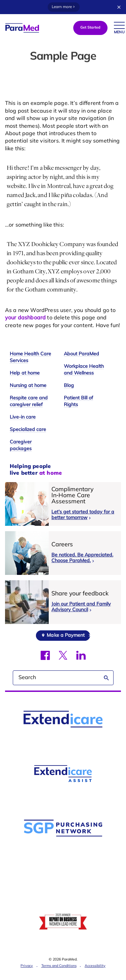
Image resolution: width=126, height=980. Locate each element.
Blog (69, 386)
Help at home (25, 373)
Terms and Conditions (59, 966)
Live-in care (23, 417)
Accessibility (95, 966)
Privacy (27, 966)
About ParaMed (81, 354)
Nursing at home (28, 386)
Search (107, 678)
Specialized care (28, 430)
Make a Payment (66, 636)
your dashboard (25, 318)
